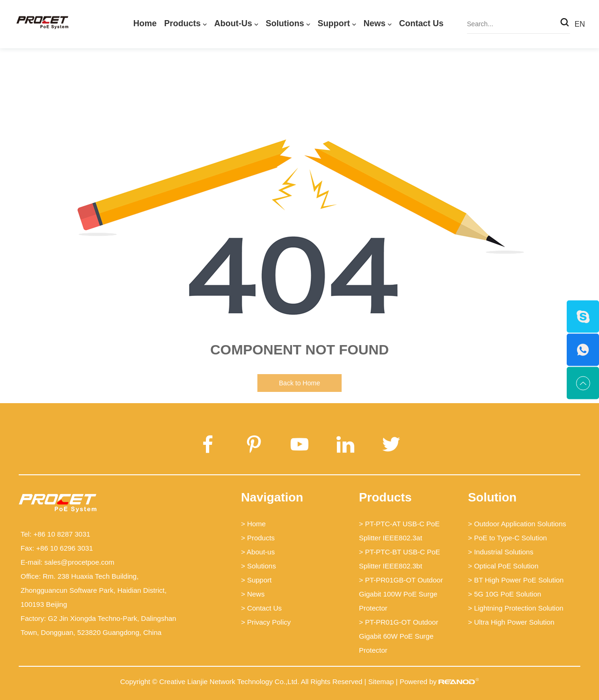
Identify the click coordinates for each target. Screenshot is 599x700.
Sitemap (381, 682)
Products (183, 23)
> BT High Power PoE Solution (516, 580)
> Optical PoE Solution (503, 566)
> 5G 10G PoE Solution (504, 594)
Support (334, 23)
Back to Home (299, 383)
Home (145, 23)
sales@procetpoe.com (79, 562)
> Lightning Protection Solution (516, 608)
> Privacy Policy (266, 622)
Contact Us (421, 23)
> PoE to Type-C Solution (508, 538)
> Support (256, 580)
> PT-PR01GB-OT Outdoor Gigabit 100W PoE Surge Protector (401, 594)
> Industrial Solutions (501, 552)
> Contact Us (261, 608)
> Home (253, 524)
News (375, 23)
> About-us (258, 552)
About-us (233, 23)
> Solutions (259, 566)
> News (253, 594)
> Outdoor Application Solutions (517, 524)
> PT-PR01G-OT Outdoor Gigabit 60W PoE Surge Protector (398, 636)
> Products (258, 538)
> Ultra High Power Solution (511, 622)
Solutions (285, 23)
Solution (492, 497)
